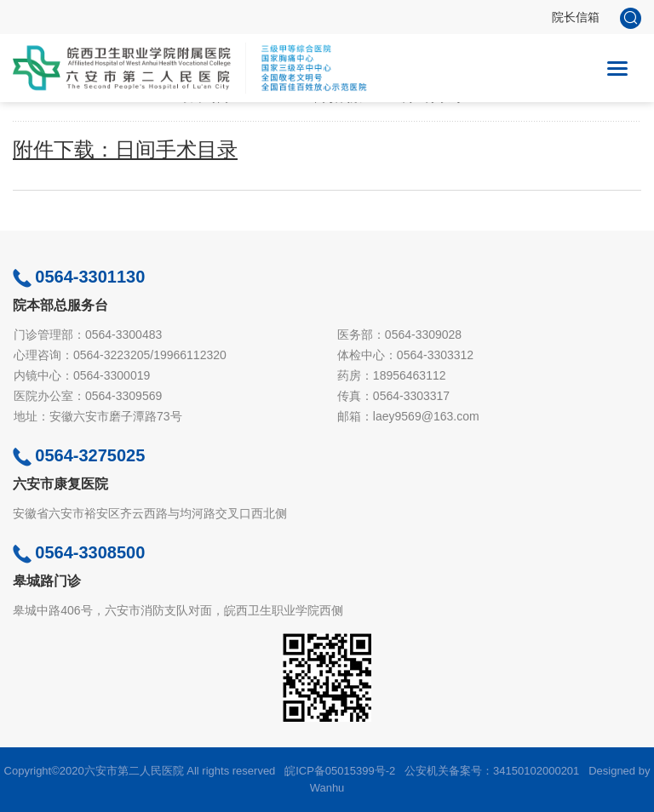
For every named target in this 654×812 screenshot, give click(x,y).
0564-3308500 (79, 552)
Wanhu (327, 788)
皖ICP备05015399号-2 (340, 771)
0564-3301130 (79, 277)
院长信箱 (576, 17)
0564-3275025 (79, 455)
